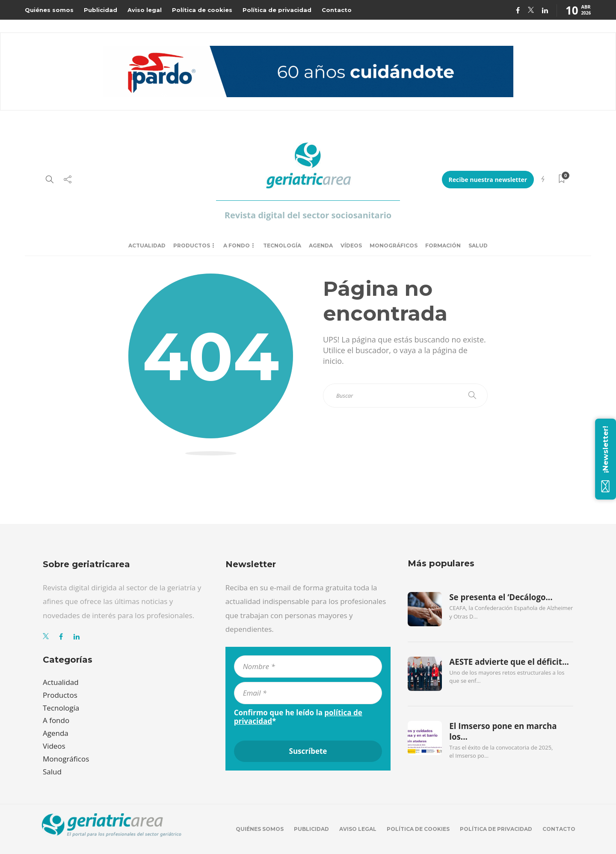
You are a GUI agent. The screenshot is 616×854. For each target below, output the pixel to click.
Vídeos (351, 245)
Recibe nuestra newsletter (488, 180)
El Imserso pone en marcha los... (503, 731)
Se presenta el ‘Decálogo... (501, 597)
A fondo (237, 245)
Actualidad (147, 245)
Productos (192, 245)
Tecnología (282, 245)
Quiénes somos (49, 10)
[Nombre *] (308, 667)
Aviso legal (145, 10)
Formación (443, 245)
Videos (54, 746)
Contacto (337, 10)
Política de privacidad (277, 10)
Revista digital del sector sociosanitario (308, 215)
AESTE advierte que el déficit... (509, 662)
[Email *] (308, 693)
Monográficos (394, 245)
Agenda (321, 245)
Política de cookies (202, 10)
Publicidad (101, 10)
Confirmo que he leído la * (298, 717)
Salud (478, 245)
